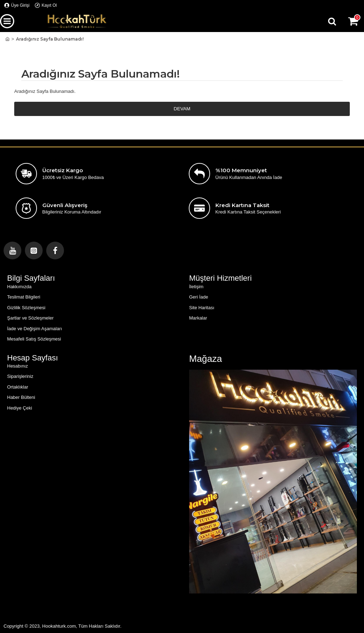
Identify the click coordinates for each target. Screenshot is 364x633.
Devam (182, 109)
